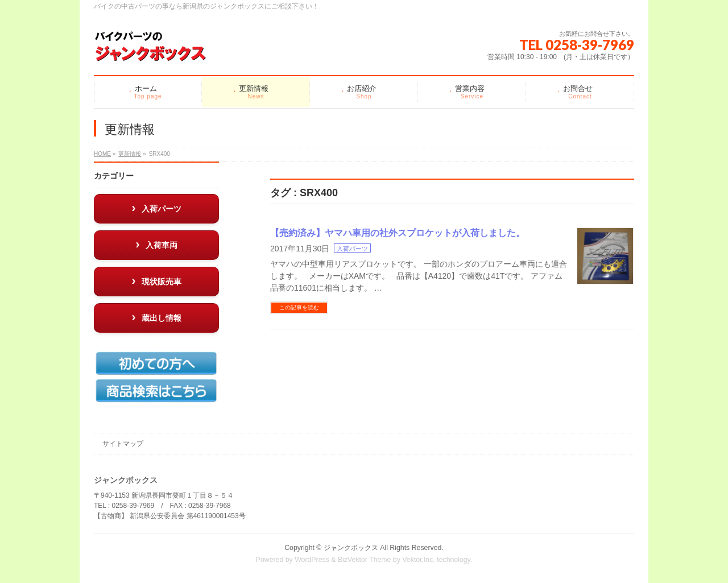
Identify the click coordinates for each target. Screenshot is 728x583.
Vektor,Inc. (419, 560)
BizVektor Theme (365, 560)
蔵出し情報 (162, 318)
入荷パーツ (352, 249)
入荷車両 (162, 245)
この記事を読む (299, 307)
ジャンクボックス (351, 548)
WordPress (312, 560)
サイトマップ (123, 444)
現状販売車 (162, 282)
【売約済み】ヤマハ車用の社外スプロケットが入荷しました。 (398, 233)
